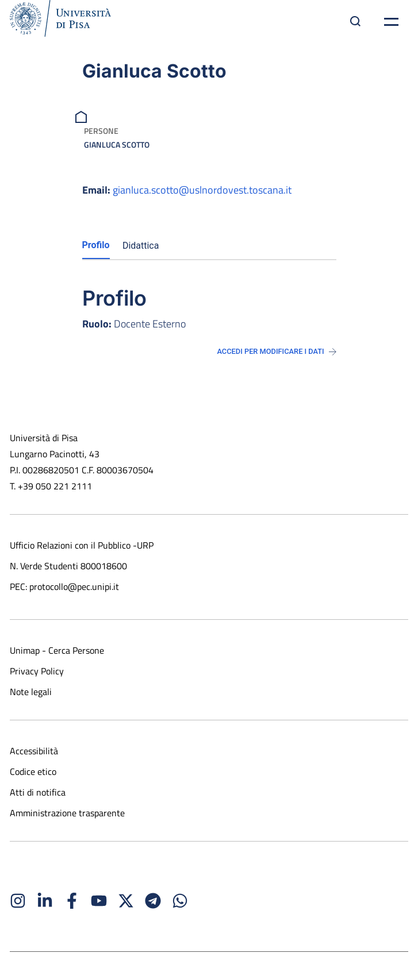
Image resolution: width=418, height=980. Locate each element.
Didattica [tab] (141, 246)
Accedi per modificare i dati (276, 351)
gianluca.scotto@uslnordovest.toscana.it (202, 190)
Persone (101, 131)
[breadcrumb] (83, 116)
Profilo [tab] (96, 245)
